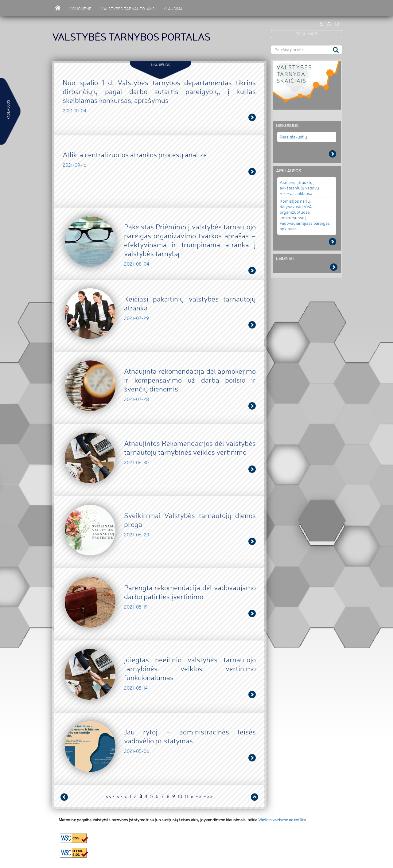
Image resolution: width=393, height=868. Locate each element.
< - (119, 796)
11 (186, 796)
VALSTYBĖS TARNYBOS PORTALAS (131, 37)
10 (180, 796)
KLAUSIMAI (173, 9)
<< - (110, 796)
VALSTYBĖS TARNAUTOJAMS (128, 9)
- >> (208, 796)
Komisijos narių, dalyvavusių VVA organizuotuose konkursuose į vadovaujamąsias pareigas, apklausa (305, 215)
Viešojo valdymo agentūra (282, 820)
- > (199, 796)
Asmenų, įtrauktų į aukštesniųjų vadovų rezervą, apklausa (299, 188)
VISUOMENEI (81, 9)
